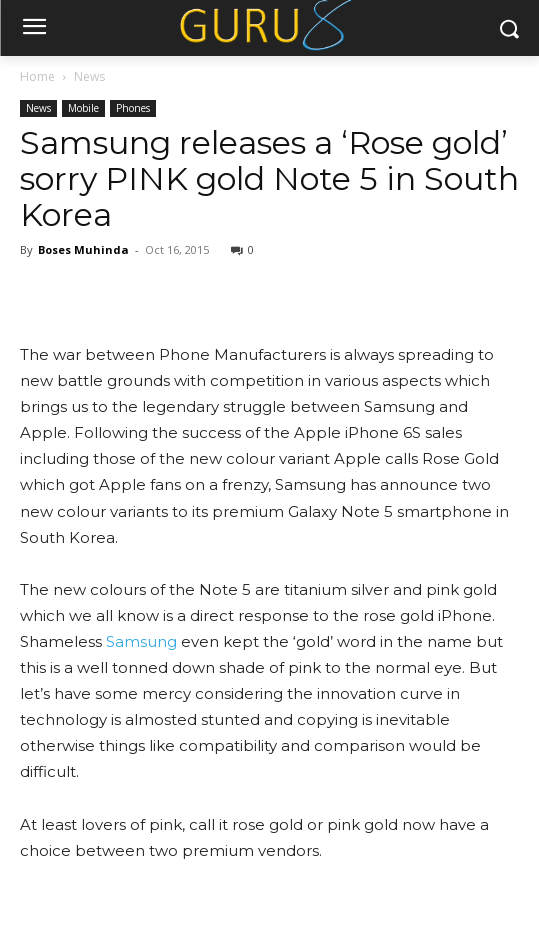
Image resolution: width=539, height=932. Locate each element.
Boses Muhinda (83, 249)
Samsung (141, 641)
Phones (133, 108)
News (89, 76)
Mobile (83, 108)
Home (37, 76)
